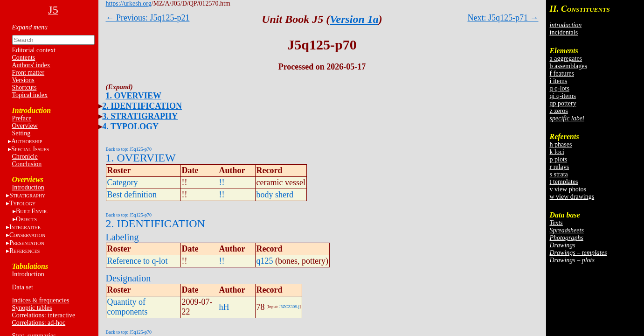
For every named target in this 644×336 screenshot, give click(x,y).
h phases (561, 144)
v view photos (568, 189)
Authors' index (31, 65)
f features (562, 73)
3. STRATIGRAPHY (140, 116)
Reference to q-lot (138, 261)
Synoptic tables (32, 308)
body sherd (275, 195)
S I (30, 149)
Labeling (122, 237)
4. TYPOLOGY (130, 126)
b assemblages (568, 66)
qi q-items (563, 96)
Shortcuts (24, 87)
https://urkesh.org (129, 3)
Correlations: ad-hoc (39, 323)
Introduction (28, 187)
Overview (25, 126)
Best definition (132, 195)
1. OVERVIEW (134, 96)
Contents (24, 58)
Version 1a (354, 19)
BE (32, 211)
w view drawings (572, 197)
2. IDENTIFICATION (142, 106)
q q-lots (560, 88)
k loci (557, 152)
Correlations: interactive (44, 315)
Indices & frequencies (41, 300)
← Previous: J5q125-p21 (148, 18)
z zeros (559, 111)
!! (222, 182)
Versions (23, 80)
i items (559, 81)
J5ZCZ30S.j (289, 307)
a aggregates (566, 59)
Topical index (30, 95)
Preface (22, 118)
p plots (559, 159)
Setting (21, 133)
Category (123, 182)
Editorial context (34, 50)
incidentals (564, 32)
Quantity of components (128, 307)
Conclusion (27, 164)
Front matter (28, 73)
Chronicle (25, 157)
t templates (564, 182)
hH (224, 307)
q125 (265, 261)
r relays (560, 167)
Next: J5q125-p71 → (503, 18)
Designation (128, 278)
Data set (23, 287)
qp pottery (563, 103)
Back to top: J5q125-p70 (129, 149)
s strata (559, 174)
